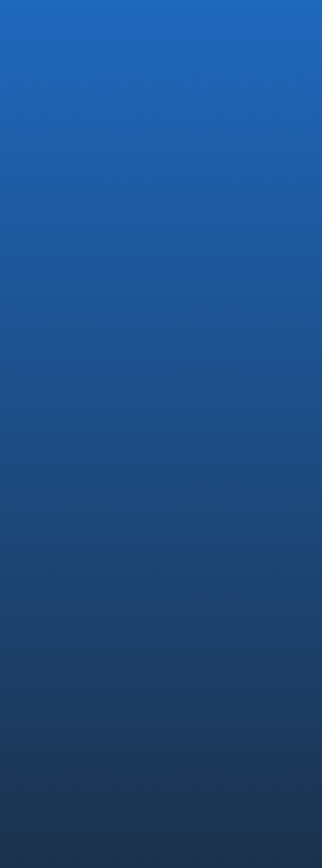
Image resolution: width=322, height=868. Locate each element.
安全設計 (256, 644)
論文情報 (256, 670)
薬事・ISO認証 (261, 652)
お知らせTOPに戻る (49, 361)
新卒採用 (256, 710)
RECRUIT (256, 690)
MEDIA (52, 208)
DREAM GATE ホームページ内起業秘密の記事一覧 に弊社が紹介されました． (161, 328)
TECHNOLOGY (264, 624)
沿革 (175, 644)
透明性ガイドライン (252, 781)
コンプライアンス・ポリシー (194, 781)
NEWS (252, 734)
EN (303, 11)
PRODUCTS (183, 690)
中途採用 (256, 701)
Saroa (176, 727)
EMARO (178, 701)
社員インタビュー (264, 718)
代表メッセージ (186, 635)
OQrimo (179, 718)
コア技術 (256, 635)
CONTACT (258, 751)
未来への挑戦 (260, 661)
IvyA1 (175, 710)
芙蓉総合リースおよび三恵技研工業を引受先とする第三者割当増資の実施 (61, 328)
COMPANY (182, 624)
